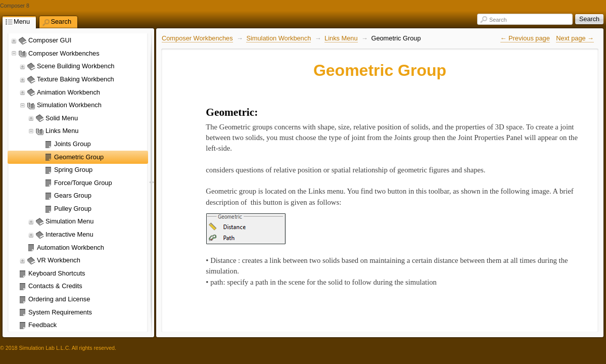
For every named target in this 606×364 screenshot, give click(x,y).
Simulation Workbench (69, 105)
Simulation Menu (69, 221)
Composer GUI (50, 40)
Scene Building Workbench (76, 66)
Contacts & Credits (55, 286)
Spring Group (73, 170)
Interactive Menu (69, 234)
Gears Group (73, 195)
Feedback (42, 325)
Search (498, 20)
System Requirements (60, 312)
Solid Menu (62, 118)
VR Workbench (59, 260)
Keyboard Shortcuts (57, 273)
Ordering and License (59, 299)
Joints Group (73, 144)
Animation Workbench (68, 92)
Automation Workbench (71, 247)
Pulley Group (73, 209)
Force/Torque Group (83, 183)
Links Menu (62, 131)
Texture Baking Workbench (76, 79)
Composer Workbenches (64, 53)
